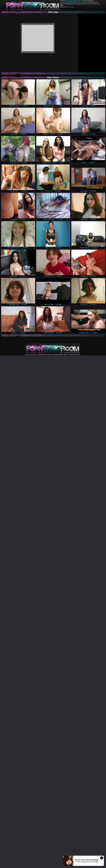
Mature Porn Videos (76, 2)
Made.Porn (85, 2)
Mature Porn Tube (65, 2)
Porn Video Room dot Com (74, 1)
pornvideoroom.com (31, 355)
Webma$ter (77, 355)
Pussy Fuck (70, 7)
